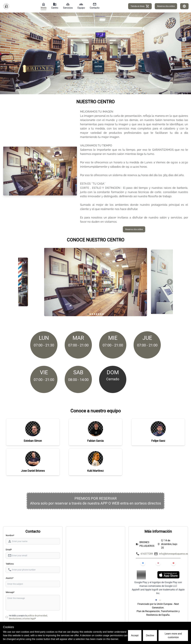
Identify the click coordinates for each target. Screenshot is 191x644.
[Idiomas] (184, 6)
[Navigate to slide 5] (97, 314)
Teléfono (10, 564)
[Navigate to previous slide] (21, 282)
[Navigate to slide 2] (90, 314)
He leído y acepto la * (28, 617)
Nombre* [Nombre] (10, 535)
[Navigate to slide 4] (94, 314)
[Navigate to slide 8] (103, 314)
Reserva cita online (166, 6)
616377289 (147, 554)
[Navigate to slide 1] (88, 314)
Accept (135, 635)
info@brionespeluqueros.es (173, 554)
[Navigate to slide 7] (101, 314)
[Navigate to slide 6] (99, 314)
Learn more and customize (173, 635)
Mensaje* (10, 592)
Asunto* (10, 578)
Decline (150, 635)
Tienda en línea (140, 6)
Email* (9, 550)
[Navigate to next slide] (170, 282)
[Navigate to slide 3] (92, 314)
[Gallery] (95, 282)
